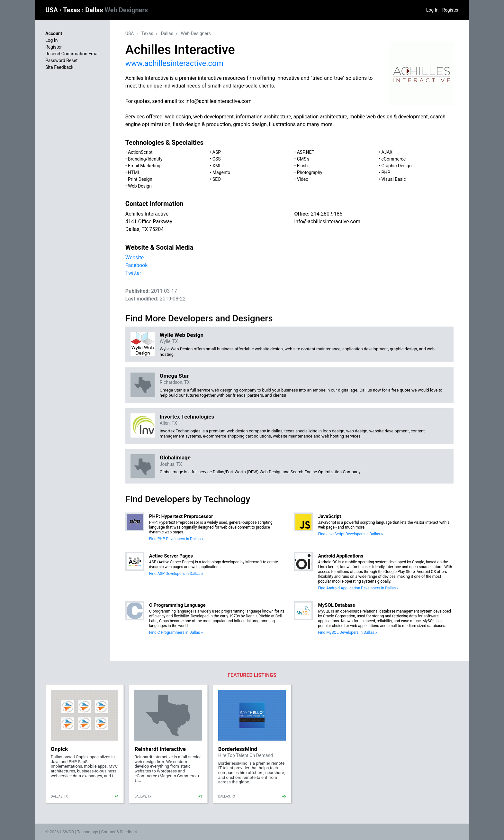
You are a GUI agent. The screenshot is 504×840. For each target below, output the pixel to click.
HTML (134, 172)
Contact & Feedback (120, 832)
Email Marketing (144, 166)
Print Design (140, 179)
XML (217, 166)
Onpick (59, 749)
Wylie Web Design (182, 335)
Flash (302, 166)
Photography (310, 172)
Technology (87, 832)
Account (54, 33)
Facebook (136, 265)
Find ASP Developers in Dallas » (176, 574)
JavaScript (329, 516)
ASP (217, 152)
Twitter (133, 273)
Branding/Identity (145, 159)
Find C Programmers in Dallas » (176, 632)
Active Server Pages (171, 556)
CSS (217, 159)
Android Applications (341, 556)
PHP (386, 172)
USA (52, 10)
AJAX (387, 152)
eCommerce (393, 159)
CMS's (303, 159)
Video (303, 179)
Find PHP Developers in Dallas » (176, 539)
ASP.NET (306, 152)
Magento (221, 172)
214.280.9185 (327, 214)
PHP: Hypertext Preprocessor (181, 516)
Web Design (140, 186)
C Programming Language (177, 605)
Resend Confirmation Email (72, 54)
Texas (72, 10)
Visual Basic (393, 179)
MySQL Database (336, 605)
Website (135, 258)
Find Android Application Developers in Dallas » (358, 588)
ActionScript (140, 152)
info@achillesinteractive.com (327, 222)
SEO (217, 179)
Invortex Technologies (187, 417)
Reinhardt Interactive (160, 749)
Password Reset (62, 60)
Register (450, 10)
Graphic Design (396, 166)
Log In (432, 10)
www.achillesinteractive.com (174, 63)
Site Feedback (59, 67)
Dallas (117, 10)
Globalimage (175, 457)
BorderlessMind (238, 749)
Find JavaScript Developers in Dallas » (350, 534)
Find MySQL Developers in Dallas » (347, 632)
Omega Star (174, 376)
